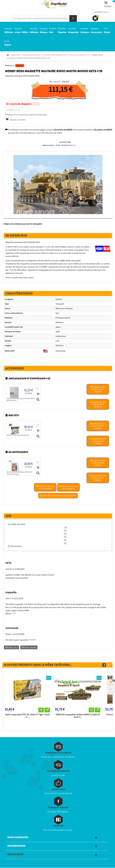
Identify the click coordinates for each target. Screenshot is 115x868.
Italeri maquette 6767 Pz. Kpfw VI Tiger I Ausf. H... (27, 716)
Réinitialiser (14, 546)
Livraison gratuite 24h (58, 771)
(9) (66, 527)
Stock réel (58, 826)
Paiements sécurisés (58, 808)
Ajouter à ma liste (15, 120)
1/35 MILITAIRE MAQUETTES (54, 55)
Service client (58, 790)
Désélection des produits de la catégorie (99, 404)
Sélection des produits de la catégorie (99, 389)
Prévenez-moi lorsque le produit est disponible (25, 115)
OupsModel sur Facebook (58, 753)
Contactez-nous (101, 12)
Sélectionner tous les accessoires (45, 487)
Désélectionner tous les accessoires (69, 487)
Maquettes (15, 55)
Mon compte (15, 855)
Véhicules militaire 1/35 (78, 55)
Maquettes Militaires (31, 55)
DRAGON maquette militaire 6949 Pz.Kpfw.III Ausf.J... (78, 716)
